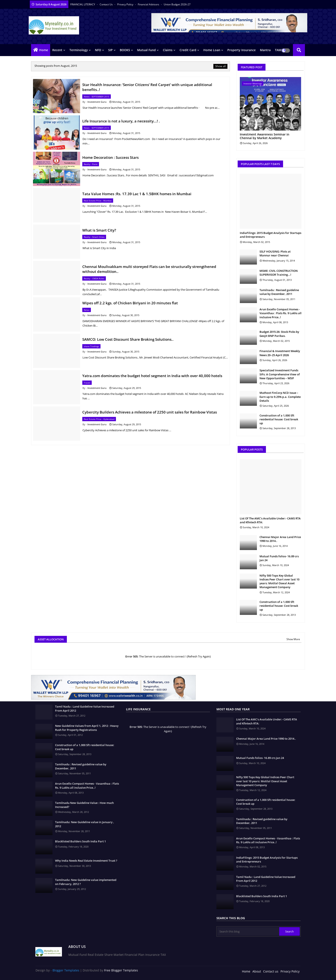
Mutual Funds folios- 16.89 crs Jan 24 (279, 558)
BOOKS (125, 50)
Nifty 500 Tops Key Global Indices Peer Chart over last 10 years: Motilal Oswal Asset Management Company (279, 581)
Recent (57, 50)
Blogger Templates (66, 970)
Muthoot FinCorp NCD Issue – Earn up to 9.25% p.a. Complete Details (280, 397)
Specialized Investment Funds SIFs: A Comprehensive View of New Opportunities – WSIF (280, 374)
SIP (110, 50)
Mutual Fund (146, 50)
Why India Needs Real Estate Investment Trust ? (86, 861)
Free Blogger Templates (121, 970)
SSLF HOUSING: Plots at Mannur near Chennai (275, 253)
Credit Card (188, 50)
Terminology (79, 50)
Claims (168, 50)
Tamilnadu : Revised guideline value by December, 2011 (279, 292)
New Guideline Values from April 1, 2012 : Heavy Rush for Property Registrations (87, 728)
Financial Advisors (149, 4)
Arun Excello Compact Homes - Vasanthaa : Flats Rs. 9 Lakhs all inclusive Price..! (280, 313)
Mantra (265, 50)
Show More (293, 639)
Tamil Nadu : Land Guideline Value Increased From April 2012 (85, 708)
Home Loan (212, 50)
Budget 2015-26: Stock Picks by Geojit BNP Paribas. (279, 334)
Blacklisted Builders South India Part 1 (80, 841)
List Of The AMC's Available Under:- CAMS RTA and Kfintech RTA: (270, 520)
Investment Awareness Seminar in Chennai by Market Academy (265, 136)
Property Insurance (241, 50)
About (257, 971)
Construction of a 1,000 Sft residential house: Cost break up (279, 419)
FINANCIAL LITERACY (83, 4)
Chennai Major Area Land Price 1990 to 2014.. (280, 539)
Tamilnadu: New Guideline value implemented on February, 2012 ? (86, 882)
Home (44, 50)
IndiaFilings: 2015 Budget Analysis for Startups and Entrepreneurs (271, 235)
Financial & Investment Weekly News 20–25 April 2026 (280, 353)
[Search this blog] (248, 931)
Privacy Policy (126, 4)
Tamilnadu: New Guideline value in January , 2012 (85, 824)
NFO (98, 50)
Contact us (106, 4)
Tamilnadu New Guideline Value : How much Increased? (84, 805)
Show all (220, 66)
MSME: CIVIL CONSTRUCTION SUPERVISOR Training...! (279, 273)
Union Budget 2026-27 (177, 4)
